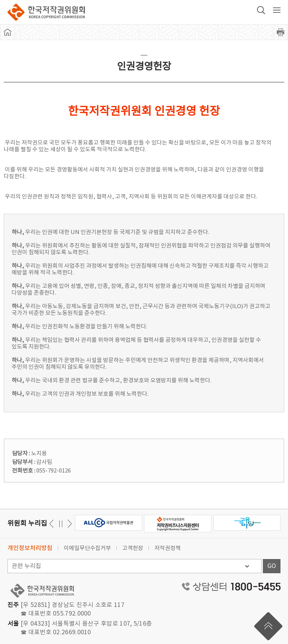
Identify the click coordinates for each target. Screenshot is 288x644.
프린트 (280, 32)
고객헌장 (133, 548)
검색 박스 (261, 10)
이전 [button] (68, 524)
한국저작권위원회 (46, 12)
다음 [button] (53, 524)
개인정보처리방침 (30, 548)
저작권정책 (168, 548)
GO (272, 566)
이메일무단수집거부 (87, 548)
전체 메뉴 (277, 10)
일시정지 (61, 524)
